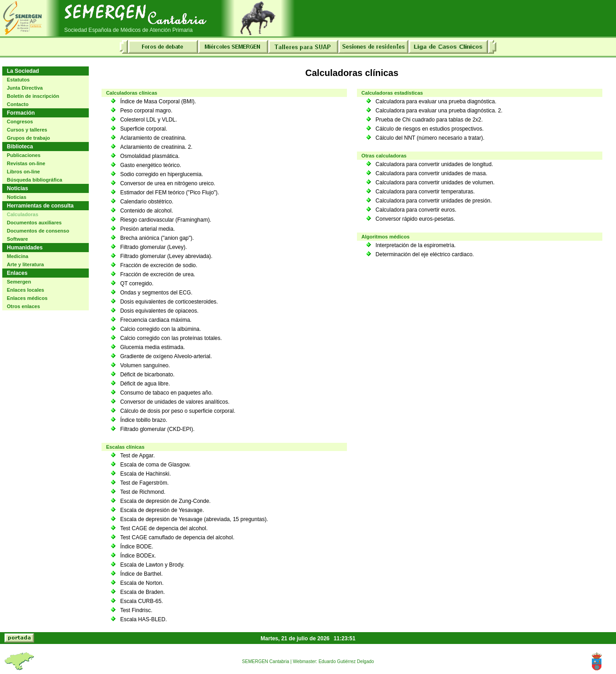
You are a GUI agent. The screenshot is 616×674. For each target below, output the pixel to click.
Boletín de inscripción (33, 96)
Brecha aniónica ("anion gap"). (157, 238)
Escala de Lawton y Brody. (152, 565)
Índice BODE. (137, 547)
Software (17, 239)
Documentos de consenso (38, 231)
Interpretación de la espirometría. (416, 245)
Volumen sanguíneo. (145, 365)
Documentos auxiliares (34, 223)
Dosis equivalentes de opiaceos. (159, 311)
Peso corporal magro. (146, 111)
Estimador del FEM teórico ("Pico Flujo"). (170, 193)
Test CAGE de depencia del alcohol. (164, 528)
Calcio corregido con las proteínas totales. (171, 338)
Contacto (18, 104)
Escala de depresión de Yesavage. (162, 510)
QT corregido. (137, 284)
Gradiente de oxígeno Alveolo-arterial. (166, 356)
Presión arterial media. (148, 229)
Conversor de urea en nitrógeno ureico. (168, 183)
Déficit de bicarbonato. (147, 375)
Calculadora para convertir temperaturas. (425, 192)
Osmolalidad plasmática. (150, 156)
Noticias (17, 197)
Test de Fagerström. (145, 483)
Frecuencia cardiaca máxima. (156, 320)
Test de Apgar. (137, 456)
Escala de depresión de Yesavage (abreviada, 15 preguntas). (194, 519)
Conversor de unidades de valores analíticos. (175, 402)
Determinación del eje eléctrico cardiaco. (425, 254)
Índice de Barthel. (141, 574)
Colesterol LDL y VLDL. (149, 120)
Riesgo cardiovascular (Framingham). (166, 220)
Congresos (20, 122)
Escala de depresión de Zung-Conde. (165, 501)
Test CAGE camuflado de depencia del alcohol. (177, 537)
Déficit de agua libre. (145, 384)
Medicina (18, 256)
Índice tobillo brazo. (144, 420)
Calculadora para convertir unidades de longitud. (434, 164)
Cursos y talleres (27, 130)
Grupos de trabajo (28, 138)
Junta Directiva (25, 88)
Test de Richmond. (143, 492)
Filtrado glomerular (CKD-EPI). (157, 429)
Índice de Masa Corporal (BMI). (158, 101)
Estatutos (18, 80)
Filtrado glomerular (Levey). (154, 247)
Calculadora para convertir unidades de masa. (431, 173)
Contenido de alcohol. (147, 211)
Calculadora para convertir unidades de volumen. (435, 182)
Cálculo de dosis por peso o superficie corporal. (178, 411)
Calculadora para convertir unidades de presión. (434, 201)
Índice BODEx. (138, 556)
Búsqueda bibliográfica (35, 180)
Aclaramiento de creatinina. (153, 138)
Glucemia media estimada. (153, 347)
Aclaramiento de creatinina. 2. (156, 147)
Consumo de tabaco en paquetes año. (166, 393)
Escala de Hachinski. (145, 474)
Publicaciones (24, 155)
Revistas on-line (26, 163)
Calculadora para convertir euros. (416, 210)
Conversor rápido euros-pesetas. (415, 219)
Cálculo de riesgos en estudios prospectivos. (430, 129)
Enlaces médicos (27, 298)
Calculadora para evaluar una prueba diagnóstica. (436, 101)
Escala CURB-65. (142, 601)
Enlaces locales (25, 290)
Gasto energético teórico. (151, 165)
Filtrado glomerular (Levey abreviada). (166, 256)
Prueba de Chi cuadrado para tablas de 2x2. (429, 120)
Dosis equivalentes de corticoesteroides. (169, 302)
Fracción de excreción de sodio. (159, 265)
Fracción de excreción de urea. (158, 274)
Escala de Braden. (143, 592)
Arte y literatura (25, 264)
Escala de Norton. (142, 583)
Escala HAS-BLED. (144, 619)
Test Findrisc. (136, 610)
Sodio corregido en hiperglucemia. (162, 174)
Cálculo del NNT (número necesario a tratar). (430, 138)
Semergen (19, 282)
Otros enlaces (23, 306)
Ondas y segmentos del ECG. (156, 293)
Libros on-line (23, 172)
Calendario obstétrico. (147, 202)
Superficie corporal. (144, 129)
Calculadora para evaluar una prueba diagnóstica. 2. (439, 111)
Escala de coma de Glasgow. (155, 465)
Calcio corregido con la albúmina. (160, 329)
